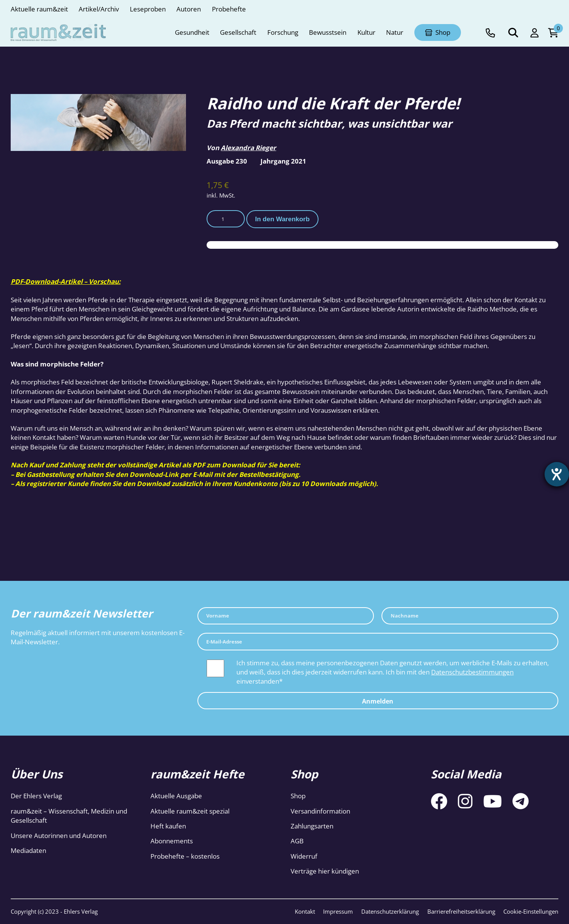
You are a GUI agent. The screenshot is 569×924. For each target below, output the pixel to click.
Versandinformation (320, 811)
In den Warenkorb (282, 219)
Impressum (338, 911)
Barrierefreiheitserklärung (461, 911)
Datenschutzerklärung (390, 911)
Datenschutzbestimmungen (472, 672)
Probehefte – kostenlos (185, 856)
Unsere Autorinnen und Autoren (59, 836)
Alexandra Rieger (248, 148)
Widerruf (304, 856)
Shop (298, 796)
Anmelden (378, 701)
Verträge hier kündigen (325, 871)
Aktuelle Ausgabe (176, 796)
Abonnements (172, 841)
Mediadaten (28, 850)
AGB (297, 841)
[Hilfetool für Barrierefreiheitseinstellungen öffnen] (556, 475)
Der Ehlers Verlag (36, 796)
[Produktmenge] (226, 219)
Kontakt (305, 911)
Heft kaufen (168, 826)
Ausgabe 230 (227, 161)
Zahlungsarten (312, 826)
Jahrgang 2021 (283, 161)
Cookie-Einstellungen (531, 911)
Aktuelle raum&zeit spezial (190, 811)
